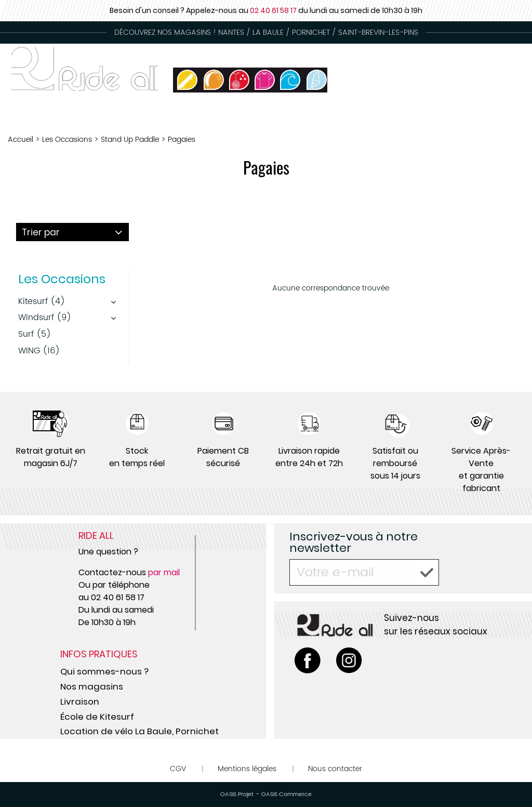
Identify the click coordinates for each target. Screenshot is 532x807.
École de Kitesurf (97, 717)
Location (319, 117)
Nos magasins (92, 686)
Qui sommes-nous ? (104, 671)
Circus (513, 117)
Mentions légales (247, 769)
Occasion (255, 117)
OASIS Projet (237, 795)
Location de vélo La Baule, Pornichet (139, 731)
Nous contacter (335, 769)
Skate (466, 117)
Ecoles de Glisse (397, 117)
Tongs (198, 117)
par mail (164, 572)
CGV (178, 769)
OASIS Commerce (287, 795)
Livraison (80, 702)
